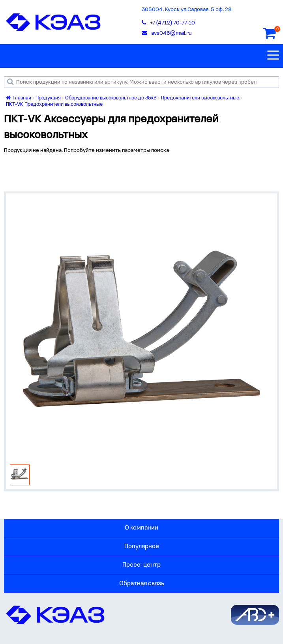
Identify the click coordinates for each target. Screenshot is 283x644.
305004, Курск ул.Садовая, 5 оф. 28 (187, 10)
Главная (19, 98)
